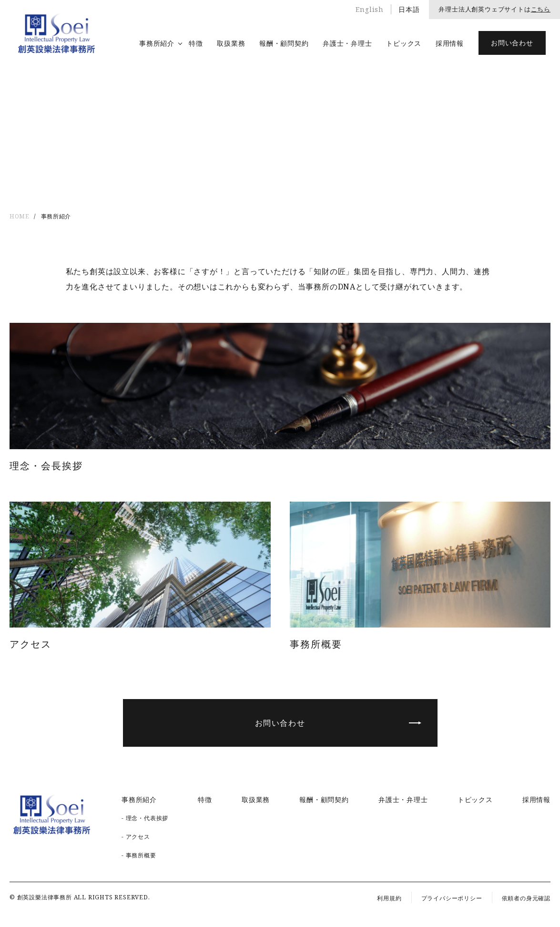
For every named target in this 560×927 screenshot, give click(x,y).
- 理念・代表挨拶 (145, 818)
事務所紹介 (157, 43)
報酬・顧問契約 (284, 43)
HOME (19, 216)
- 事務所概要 (139, 855)
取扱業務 (231, 43)
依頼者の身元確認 (526, 898)
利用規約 (389, 898)
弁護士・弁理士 (347, 43)
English (370, 9)
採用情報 (450, 43)
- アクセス (136, 837)
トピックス (404, 43)
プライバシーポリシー (452, 898)
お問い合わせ (512, 43)
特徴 (196, 43)
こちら (541, 9)
